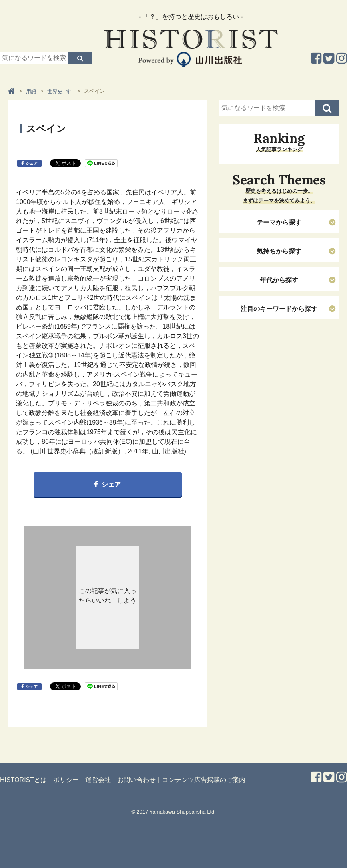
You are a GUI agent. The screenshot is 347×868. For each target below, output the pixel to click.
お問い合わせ (136, 780)
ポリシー (66, 780)
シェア (32, 163)
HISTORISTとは (23, 780)
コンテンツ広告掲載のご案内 (204, 780)
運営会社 (98, 780)
